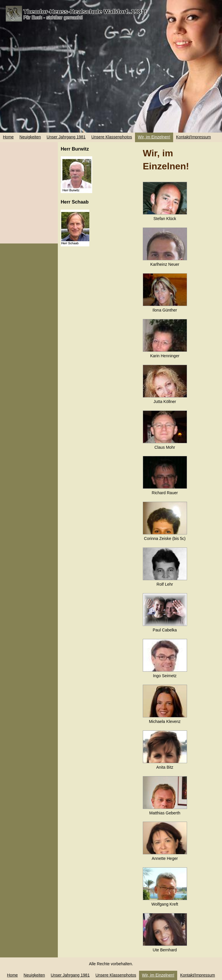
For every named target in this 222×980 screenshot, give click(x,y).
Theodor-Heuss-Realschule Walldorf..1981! (85, 11)
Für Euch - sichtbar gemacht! (53, 18)
